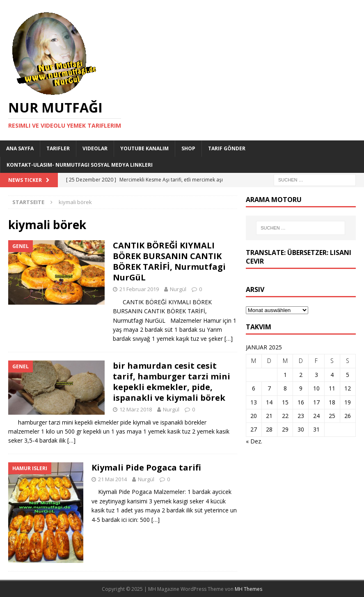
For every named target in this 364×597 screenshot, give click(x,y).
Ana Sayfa (20, 148)
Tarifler (58, 148)
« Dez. (254, 441)
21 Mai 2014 (112, 479)
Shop (188, 148)
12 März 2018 (136, 409)
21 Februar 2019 (139, 289)
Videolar (95, 148)
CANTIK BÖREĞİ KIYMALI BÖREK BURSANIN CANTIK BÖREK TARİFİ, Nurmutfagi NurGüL (169, 261)
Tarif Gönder (227, 148)
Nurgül (178, 289)
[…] (229, 339)
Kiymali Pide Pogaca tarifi (146, 467)
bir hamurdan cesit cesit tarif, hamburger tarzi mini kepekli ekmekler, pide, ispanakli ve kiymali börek (172, 382)
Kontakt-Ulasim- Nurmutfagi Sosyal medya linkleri (80, 165)
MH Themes (248, 589)
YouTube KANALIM (144, 148)
